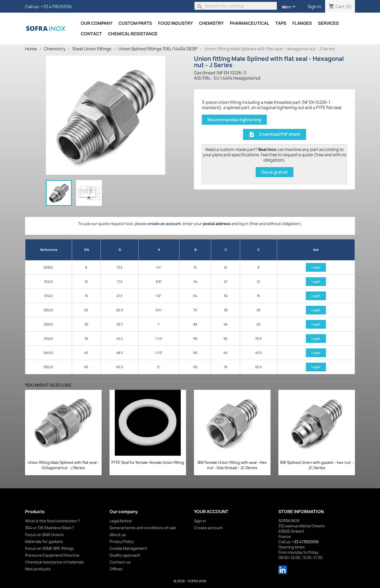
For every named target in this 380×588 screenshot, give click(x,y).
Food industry (175, 23)
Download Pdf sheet (275, 135)
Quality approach (125, 555)
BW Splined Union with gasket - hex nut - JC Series (317, 465)
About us (118, 535)
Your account (211, 512)
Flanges (302, 23)
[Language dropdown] (290, 7)
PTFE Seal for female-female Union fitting (148, 462)
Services (328, 23)
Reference (49, 250)
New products (38, 569)
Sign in (314, 7)
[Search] (236, 6)
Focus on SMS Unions (44, 535)
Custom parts (135, 23)
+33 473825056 (56, 7)
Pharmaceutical (250, 23)
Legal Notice (121, 521)
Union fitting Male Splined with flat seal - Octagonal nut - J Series (63, 465)
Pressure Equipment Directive (52, 555)
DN (87, 250)
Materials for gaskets (44, 541)
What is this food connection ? (53, 521)
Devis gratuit (275, 172)
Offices (116, 569)
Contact (91, 34)
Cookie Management (128, 548)
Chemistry (211, 23)
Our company (97, 23)
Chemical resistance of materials (54, 562)
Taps (281, 23)
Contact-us (120, 562)
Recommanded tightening (234, 120)
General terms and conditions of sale (143, 528)
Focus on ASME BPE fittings (49, 548)
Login (316, 267)
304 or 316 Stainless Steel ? (50, 528)
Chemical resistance (133, 34)
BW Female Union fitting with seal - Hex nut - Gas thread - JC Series (232, 465)
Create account (208, 528)
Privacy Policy (122, 541)
